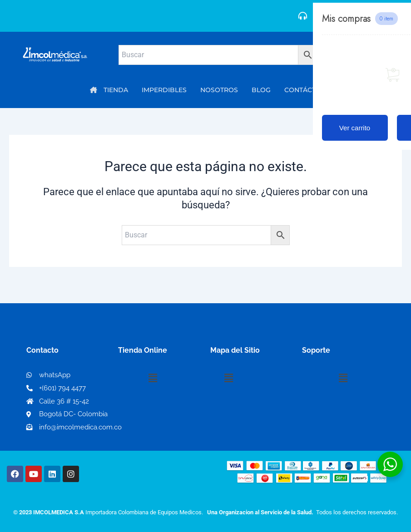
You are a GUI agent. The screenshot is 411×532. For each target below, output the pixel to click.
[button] (153, 378)
